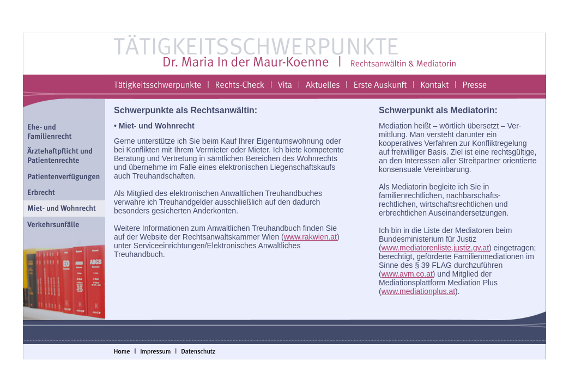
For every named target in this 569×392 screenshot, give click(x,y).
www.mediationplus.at (418, 291)
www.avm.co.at (407, 274)
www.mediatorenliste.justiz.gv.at (435, 248)
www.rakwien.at (310, 237)
